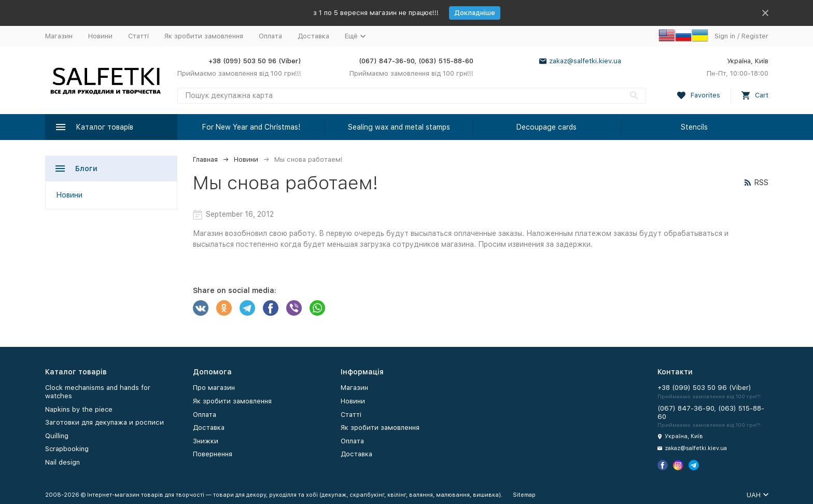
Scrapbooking (67, 449)
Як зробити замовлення (204, 36)
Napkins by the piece (79, 409)
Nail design (62, 462)
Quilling (57, 436)
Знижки (206, 441)
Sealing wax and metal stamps (399, 127)
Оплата (270, 36)
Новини (100, 36)
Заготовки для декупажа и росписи (104, 422)
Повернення (213, 454)
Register (755, 36)
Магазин (59, 36)
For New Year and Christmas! (251, 127)
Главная (205, 159)
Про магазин (214, 388)
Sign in (725, 36)
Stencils (694, 127)
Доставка (313, 36)
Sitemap (524, 495)
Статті (138, 36)
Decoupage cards (546, 127)
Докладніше (475, 13)
